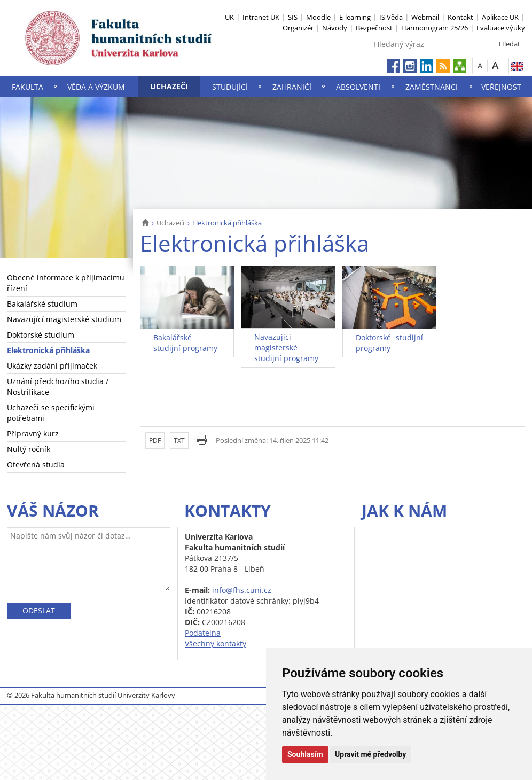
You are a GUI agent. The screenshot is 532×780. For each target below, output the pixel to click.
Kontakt (460, 17)
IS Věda (391, 17)
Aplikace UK (500, 17)
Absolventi (358, 87)
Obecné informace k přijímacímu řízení (66, 283)
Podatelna (203, 633)
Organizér (298, 28)
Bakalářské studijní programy (185, 343)
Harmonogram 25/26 (435, 28)
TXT (179, 440)
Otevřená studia (36, 465)
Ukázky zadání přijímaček (52, 366)
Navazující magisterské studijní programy (286, 348)
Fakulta (28, 87)
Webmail (425, 17)
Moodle (318, 17)
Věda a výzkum (96, 87)
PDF (155, 440)
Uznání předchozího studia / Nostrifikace (58, 387)
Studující (230, 87)
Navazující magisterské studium (64, 319)
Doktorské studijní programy (389, 343)
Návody (335, 28)
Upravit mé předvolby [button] (370, 754)
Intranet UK (261, 17)
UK (229, 17)
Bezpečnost (374, 28)
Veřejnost (501, 87)
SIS (293, 17)
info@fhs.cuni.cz (242, 590)
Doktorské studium (41, 335)
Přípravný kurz (33, 434)
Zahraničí (292, 87)
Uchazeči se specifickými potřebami (51, 413)
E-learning (355, 17)
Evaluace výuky (501, 28)
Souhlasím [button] (305, 754)
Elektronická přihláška (48, 350)
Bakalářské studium (42, 304)
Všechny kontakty (216, 643)
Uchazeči (169, 86)
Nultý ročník (29, 449)
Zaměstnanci (432, 87)
